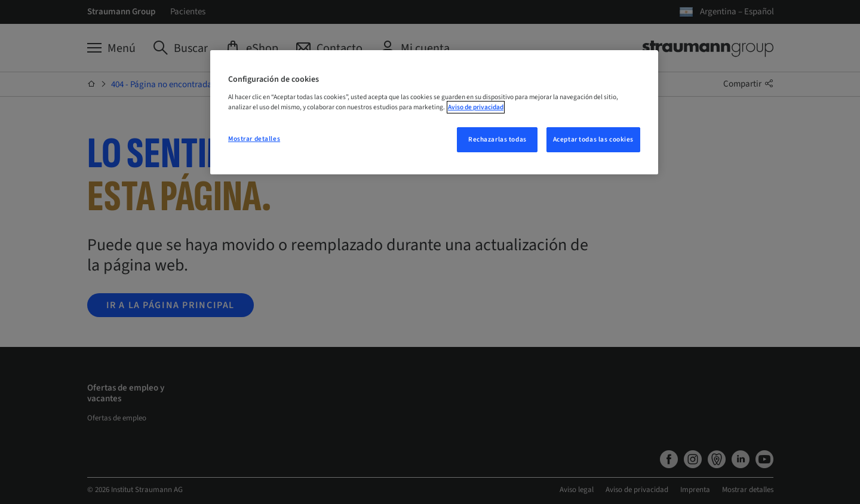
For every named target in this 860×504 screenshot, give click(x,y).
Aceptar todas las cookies (593, 139)
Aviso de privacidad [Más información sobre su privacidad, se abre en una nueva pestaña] (476, 107)
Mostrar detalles (254, 139)
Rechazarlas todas (497, 139)
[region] (434, 112)
